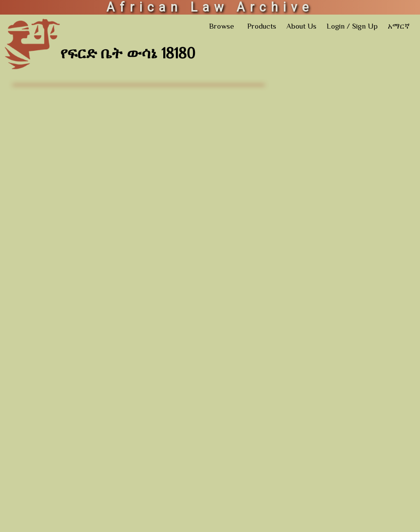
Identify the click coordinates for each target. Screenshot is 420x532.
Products (262, 27)
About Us (301, 27)
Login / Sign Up (352, 27)
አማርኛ (399, 27)
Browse (222, 27)
